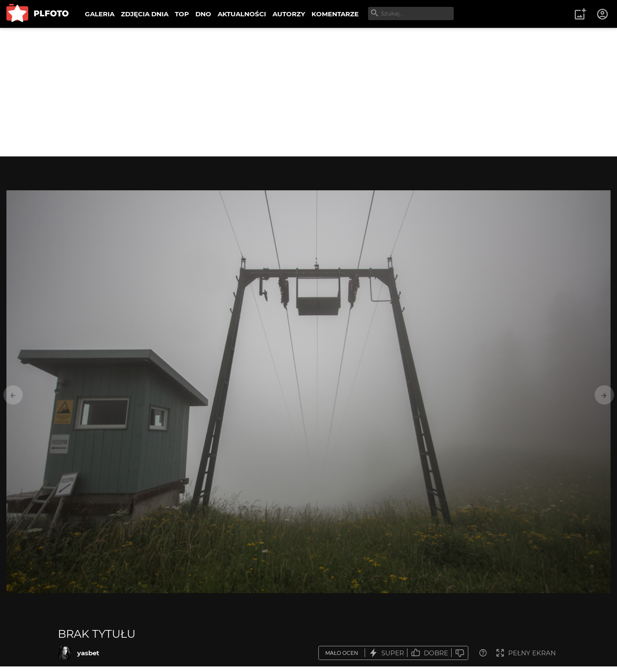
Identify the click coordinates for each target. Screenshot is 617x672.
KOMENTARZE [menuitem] (335, 14)
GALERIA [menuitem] (100, 14)
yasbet (88, 653)
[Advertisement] (308, 92)
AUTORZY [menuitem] (289, 14)
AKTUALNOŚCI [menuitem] (242, 14)
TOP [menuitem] (182, 14)
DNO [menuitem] (203, 14)
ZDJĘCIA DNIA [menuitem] (145, 14)
